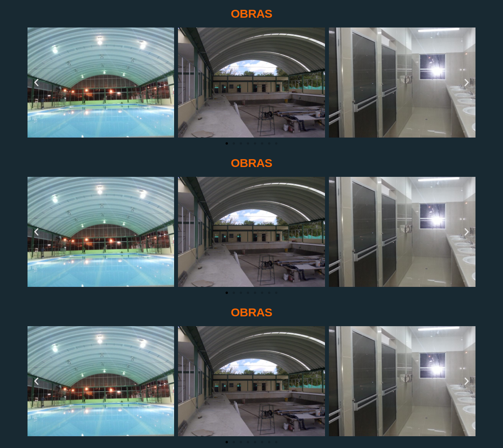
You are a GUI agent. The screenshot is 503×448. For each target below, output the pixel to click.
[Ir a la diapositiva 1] (227, 143)
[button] (36, 82)
